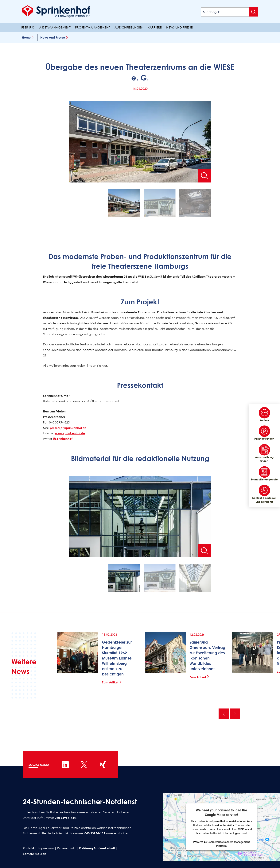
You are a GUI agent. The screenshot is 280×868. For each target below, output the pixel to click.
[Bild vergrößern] (204, 176)
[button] (124, 204)
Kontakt (28, 848)
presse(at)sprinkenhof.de (68, 428)
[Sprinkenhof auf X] (84, 765)
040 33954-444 (65, 818)
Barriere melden (35, 854)
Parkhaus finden (264, 433)
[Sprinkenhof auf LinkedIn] (65, 765)
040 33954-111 (95, 833)
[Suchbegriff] (230, 12)
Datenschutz (66, 848)
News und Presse (179, 27)
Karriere (155, 27)
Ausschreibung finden (264, 453)
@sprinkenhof (63, 439)
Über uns (28, 27)
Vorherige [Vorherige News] (224, 714)
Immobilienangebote (264, 474)
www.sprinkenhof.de (70, 433)
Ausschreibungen (129, 27)
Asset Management (55, 27)
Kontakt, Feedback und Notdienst (264, 494)
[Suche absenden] (254, 12)
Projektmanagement (93, 27)
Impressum (46, 848)
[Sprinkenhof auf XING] (103, 765)
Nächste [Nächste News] (235, 714)
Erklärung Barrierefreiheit (97, 848)
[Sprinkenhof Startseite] (56, 11)
